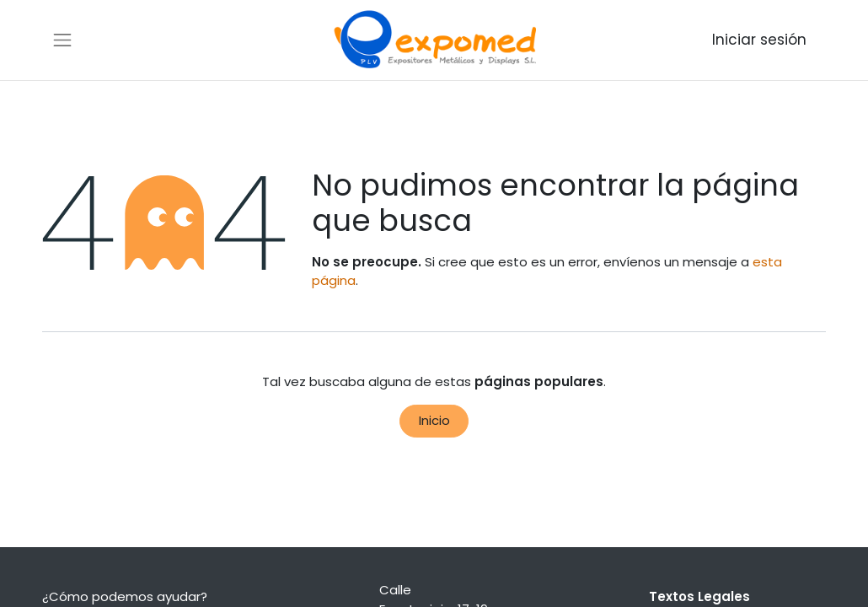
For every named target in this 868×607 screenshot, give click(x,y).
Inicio (434, 420)
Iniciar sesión (759, 40)
